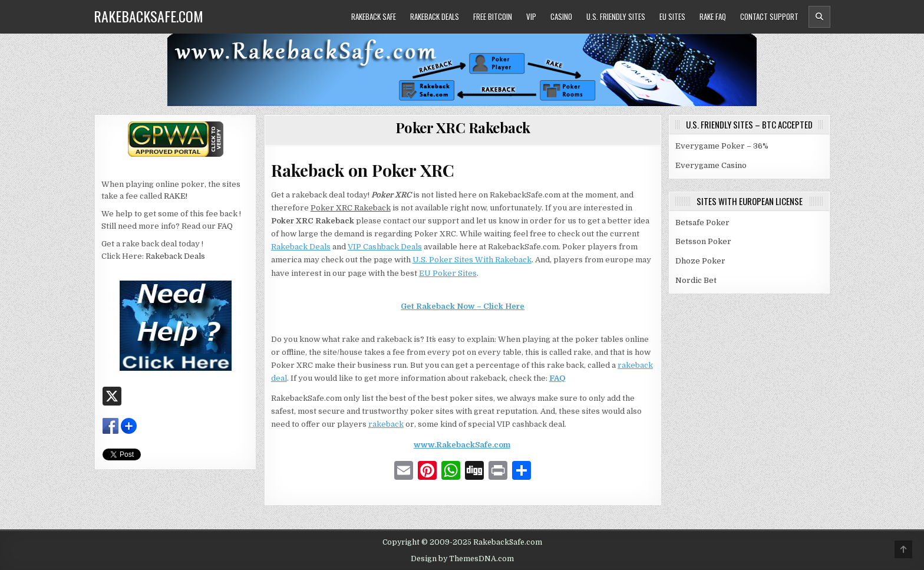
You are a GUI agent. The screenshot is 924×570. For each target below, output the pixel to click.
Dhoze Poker (700, 261)
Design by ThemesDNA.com (462, 559)
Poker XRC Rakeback (463, 127)
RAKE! (176, 196)
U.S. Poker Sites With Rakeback (472, 260)
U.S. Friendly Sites (616, 17)
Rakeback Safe (374, 17)
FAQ (557, 378)
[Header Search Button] (819, 17)
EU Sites (672, 17)
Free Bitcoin (493, 17)
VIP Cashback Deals (385, 247)
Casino (561, 17)
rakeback (386, 424)
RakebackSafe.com (148, 16)
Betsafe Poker (702, 223)
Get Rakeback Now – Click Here (463, 306)
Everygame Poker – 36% (722, 146)
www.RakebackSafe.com (462, 445)
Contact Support (769, 17)
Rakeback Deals (435, 17)
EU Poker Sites (448, 273)
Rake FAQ (713, 17)
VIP (531, 17)
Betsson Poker (703, 241)
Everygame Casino (711, 165)
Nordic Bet (696, 280)
